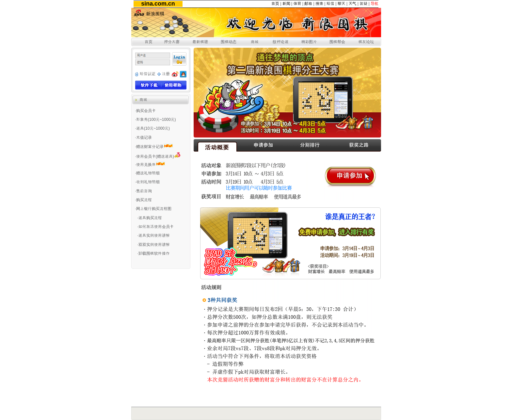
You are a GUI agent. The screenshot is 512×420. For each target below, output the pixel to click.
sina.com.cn (158, 4)
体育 (297, 4)
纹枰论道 (280, 42)
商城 (255, 42)
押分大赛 (172, 42)
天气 (352, 4)
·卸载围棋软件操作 (153, 253)
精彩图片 (309, 42)
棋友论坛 (366, 42)
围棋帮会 (337, 42)
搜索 (319, 4)
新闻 (286, 4)
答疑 (363, 4)
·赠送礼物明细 (147, 173)
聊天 (342, 4)
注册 (166, 74)
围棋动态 (229, 42)
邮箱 (308, 4)
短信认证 (148, 74)
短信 (330, 4)
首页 (275, 4)
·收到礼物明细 (147, 182)
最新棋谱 (200, 42)
